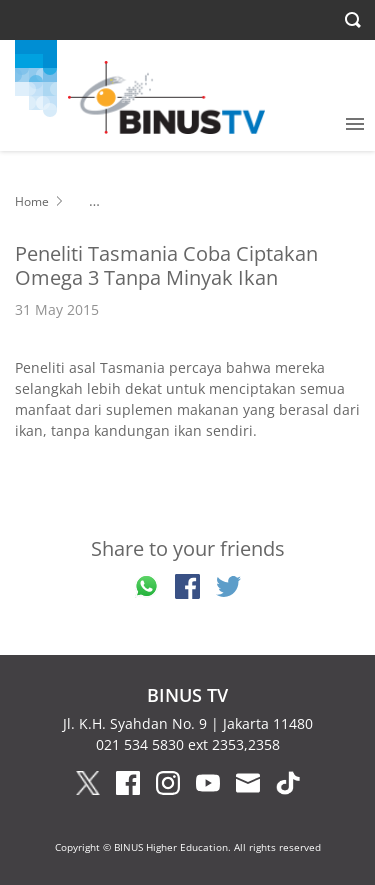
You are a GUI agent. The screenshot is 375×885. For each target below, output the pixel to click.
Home (32, 201)
